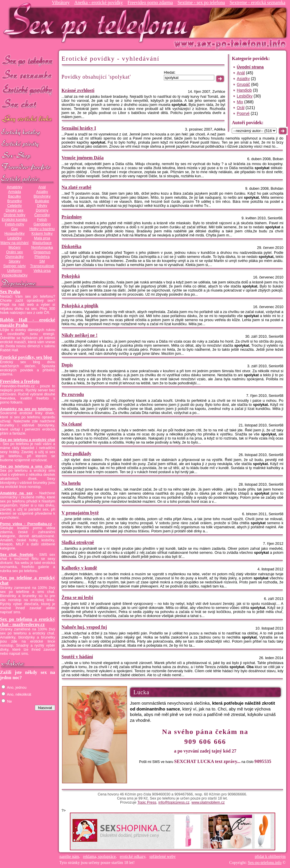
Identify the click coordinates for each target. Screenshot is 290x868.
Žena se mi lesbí (77, 597)
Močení (14, 247)
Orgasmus (42, 252)
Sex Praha (10, 292)
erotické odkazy (133, 857)
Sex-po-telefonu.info (265, 863)
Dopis (67, 365)
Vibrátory (61, 2)
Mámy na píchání (14, 243)
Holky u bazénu (42, 229)
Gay (14, 229)
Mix (240, 102)
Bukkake (42, 201)
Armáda (14, 192)
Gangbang (42, 224)
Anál (42, 187)
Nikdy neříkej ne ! (79, 335)
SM (42, 261)
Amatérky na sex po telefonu (26, 409)
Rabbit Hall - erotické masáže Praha (28, 322)
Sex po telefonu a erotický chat (28, 440)
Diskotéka (71, 246)
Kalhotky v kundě (79, 568)
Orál (240, 108)
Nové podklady (76, 454)
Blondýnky (42, 196)
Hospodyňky (14, 234)
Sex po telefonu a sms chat (26, 466)
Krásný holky (42, 234)
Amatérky (14, 187)
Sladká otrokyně (78, 542)
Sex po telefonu (28, 60)
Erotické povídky (28, 90)
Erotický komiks (14, 220)
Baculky (14, 196)
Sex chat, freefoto (17, 555)
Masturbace (42, 243)
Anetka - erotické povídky (99, 2)
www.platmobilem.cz (208, 802)
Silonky (15, 261)
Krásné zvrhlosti (78, 90)
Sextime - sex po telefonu (201, 2)
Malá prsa (42, 238)
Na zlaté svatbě (76, 187)
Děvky (42, 206)
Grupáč (243, 84)
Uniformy (15, 271)
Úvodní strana (250, 67)
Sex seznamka (28, 75)
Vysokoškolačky (14, 275)
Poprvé (243, 113)
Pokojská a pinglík (80, 306)
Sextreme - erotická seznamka (258, 2)
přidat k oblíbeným (270, 857)
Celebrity (14, 206)
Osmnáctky (14, 257)
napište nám (69, 857)
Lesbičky (14, 238)
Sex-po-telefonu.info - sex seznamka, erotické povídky (98, 22)
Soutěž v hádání (77, 657)
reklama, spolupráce (99, 857)
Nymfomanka (42, 247)
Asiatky (42, 192)
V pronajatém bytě (80, 513)
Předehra (42, 257)
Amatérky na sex (16, 493)
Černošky (42, 215)
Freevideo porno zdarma (150, 2)
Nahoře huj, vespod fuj (84, 627)
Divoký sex (14, 210)
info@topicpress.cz (174, 802)
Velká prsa (42, 271)
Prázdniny (72, 217)
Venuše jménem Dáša (83, 158)
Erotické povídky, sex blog (26, 357)
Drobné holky (15, 215)
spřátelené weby (163, 857)
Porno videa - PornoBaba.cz (26, 524)
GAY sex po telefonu (28, 119)
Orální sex (14, 252)
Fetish (42, 220)
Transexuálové (42, 266)
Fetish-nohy (14, 224)
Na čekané (72, 424)
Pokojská (71, 276)
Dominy (42, 210)
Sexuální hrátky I (79, 128)
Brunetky (14, 201)
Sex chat (28, 105)
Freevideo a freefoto (20, 381)
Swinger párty (14, 266)
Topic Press (147, 802)
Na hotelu (71, 483)
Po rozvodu (73, 394)
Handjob (244, 90)
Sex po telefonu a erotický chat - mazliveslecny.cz (28, 622)
